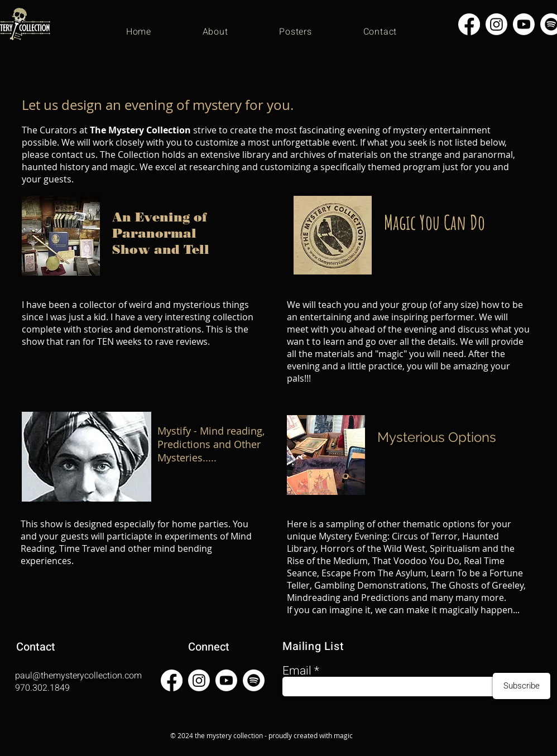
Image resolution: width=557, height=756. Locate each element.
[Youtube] (524, 24)
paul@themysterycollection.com (78, 676)
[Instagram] (496, 24)
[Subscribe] (522, 686)
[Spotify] (254, 680)
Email (297, 671)
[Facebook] (469, 24)
